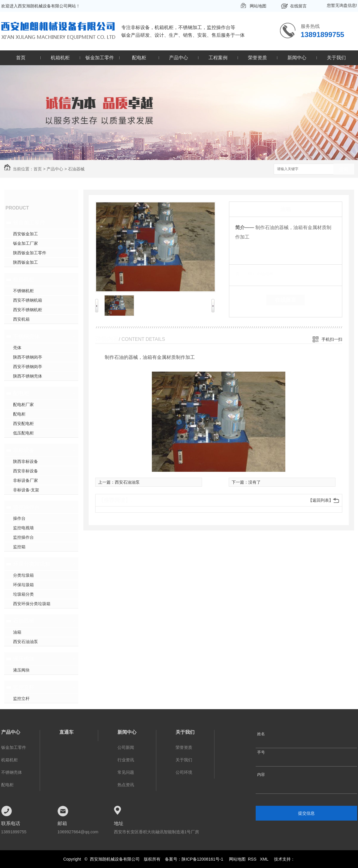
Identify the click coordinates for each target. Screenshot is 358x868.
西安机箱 (21, 319)
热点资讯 (126, 785)
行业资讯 (126, 760)
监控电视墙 (23, 528)
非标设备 (24, 450)
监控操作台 (26, 507)
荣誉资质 (257, 58)
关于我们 (336, 58)
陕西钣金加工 (26, 262)
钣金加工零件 (100, 58)
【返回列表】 (321, 500)
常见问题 (126, 772)
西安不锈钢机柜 (28, 310)
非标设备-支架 (26, 490)
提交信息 (306, 813)
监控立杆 (24, 687)
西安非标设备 (26, 471)
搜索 (344, 169)
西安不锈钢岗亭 (28, 367)
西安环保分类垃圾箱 (32, 604)
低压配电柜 (23, 433)
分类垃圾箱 (23, 575)
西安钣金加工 (26, 234)
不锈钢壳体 (26, 336)
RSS (253, 859)
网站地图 (258, 6)
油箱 (17, 632)
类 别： (245, 274)
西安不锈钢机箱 (28, 300)
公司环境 (184, 772)
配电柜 (139, 58)
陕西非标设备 (26, 461)
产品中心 (179, 58)
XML (265, 859)
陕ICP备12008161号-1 (202, 859)
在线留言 (298, 6)
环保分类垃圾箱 (32, 564)
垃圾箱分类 (23, 594)
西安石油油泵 (26, 642)
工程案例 (218, 58)
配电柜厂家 (23, 405)
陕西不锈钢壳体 (28, 376)
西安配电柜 (23, 423)
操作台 (19, 518)
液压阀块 (24, 659)
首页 (21, 58)
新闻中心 (297, 58)
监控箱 (19, 547)
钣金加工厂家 (26, 243)
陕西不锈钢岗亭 (28, 357)
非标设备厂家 (26, 480)
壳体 (17, 348)
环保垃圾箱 (23, 585)
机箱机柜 (60, 58)
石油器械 (76, 169)
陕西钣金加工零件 (30, 253)
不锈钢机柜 (23, 291)
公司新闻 (126, 747)
